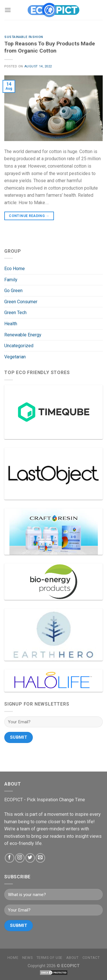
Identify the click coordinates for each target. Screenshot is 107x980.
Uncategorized (19, 346)
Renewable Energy (23, 335)
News (27, 958)
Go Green (13, 291)
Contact (91, 958)
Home (13, 958)
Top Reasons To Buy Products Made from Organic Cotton (50, 47)
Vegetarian (15, 357)
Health (11, 324)
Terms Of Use (50, 958)
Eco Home (15, 269)
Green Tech (15, 313)
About (72, 958)
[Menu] (8, 10)
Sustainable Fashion (24, 37)
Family (11, 280)
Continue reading (29, 216)
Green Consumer (21, 302)
